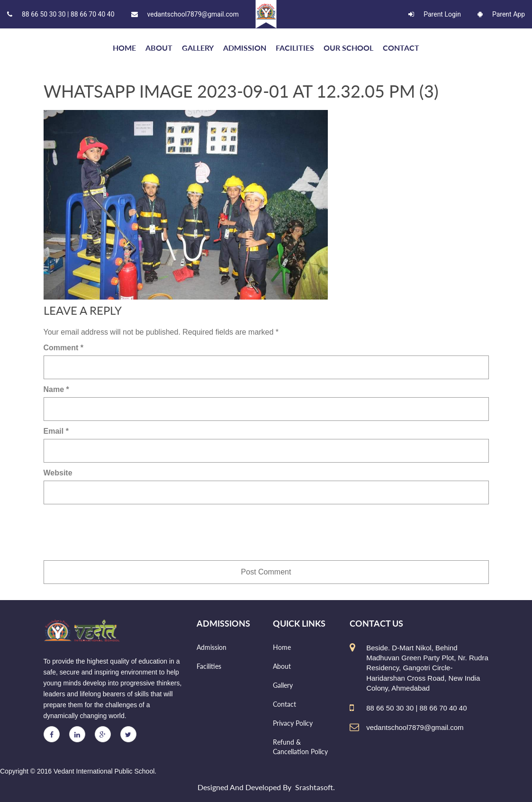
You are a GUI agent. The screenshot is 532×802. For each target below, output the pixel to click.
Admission (245, 48)
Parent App (501, 14)
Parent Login (435, 14)
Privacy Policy (293, 723)
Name (56, 389)
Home (282, 647)
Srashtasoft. (315, 787)
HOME (124, 48)
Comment (63, 348)
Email (56, 431)
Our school (348, 48)
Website (58, 473)
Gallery (198, 48)
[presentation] (116, 532)
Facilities (295, 48)
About (159, 48)
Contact (401, 48)
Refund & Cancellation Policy (300, 747)
